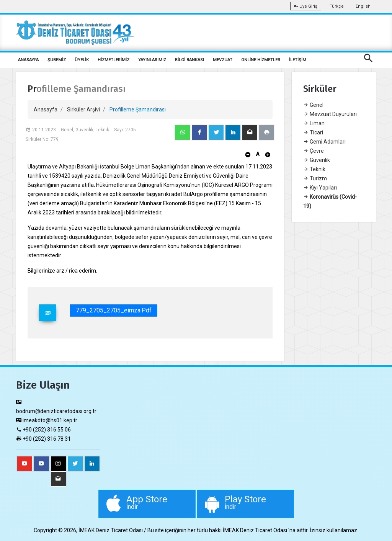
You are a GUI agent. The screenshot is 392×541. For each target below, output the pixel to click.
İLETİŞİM (298, 60)
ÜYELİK (82, 60)
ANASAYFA (28, 60)
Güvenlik (317, 160)
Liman (314, 123)
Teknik (314, 169)
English (363, 6)
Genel (313, 105)
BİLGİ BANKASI (189, 60)
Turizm (315, 178)
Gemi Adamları (324, 142)
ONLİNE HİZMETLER (261, 60)
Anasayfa (46, 110)
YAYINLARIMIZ (152, 60)
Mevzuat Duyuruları (330, 114)
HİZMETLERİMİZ (114, 60)
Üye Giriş (306, 6)
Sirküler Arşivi (83, 110)
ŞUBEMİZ (57, 60)
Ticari (313, 132)
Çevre (314, 151)
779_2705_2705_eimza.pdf (114, 310)
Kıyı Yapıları (320, 188)
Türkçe (337, 6)
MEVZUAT (223, 60)
